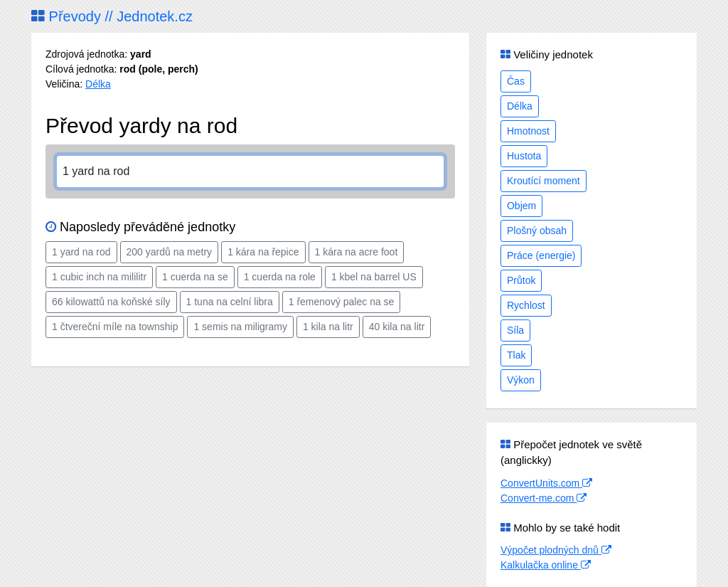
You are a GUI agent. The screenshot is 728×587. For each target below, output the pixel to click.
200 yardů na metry (170, 252)
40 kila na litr (397, 327)
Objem (521, 206)
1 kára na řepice (263, 252)
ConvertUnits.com (546, 483)
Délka (98, 84)
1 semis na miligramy (240, 327)
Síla (515, 330)
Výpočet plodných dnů (556, 550)
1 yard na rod (81, 252)
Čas (516, 81)
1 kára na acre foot (357, 252)
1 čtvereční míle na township (115, 327)
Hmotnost (528, 131)
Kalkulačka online (546, 565)
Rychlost (526, 305)
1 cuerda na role (280, 277)
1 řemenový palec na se (342, 302)
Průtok (521, 280)
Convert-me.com (544, 498)
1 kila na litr (328, 327)
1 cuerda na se (195, 277)
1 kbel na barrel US (374, 277)
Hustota (524, 156)
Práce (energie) (541, 255)
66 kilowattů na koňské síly (111, 302)
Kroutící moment (544, 181)
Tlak (516, 355)
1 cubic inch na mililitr (99, 277)
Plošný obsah (537, 231)
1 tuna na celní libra (230, 302)
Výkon (521, 380)
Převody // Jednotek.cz (112, 16)
